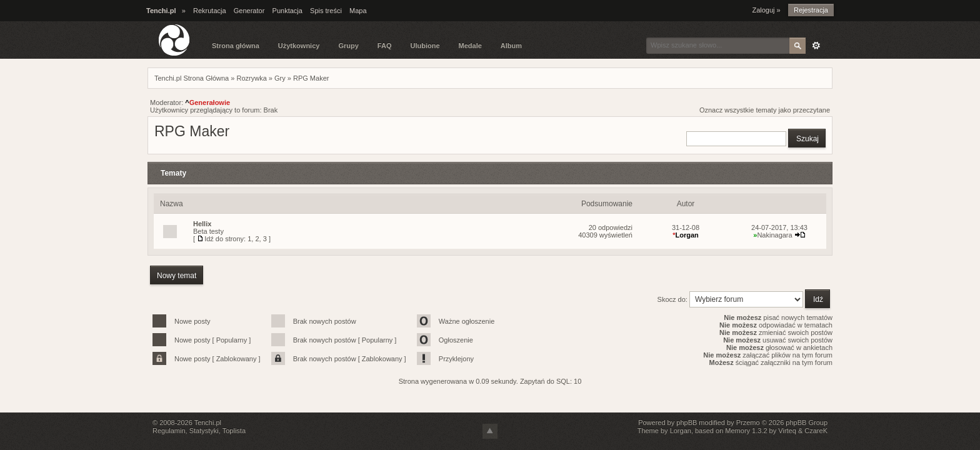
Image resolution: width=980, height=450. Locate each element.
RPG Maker (311, 78)
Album (511, 46)
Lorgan (686, 235)
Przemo (748, 422)
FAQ (385, 46)
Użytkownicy (299, 46)
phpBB (687, 422)
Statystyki (204, 431)
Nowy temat (177, 276)
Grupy (348, 46)
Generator (249, 11)
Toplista (234, 431)
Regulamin (169, 431)
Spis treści (326, 11)
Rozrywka (251, 78)
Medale (470, 46)
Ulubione (425, 46)
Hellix (202, 224)
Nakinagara (772, 235)
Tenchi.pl (208, 422)
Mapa (358, 11)
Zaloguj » (766, 10)
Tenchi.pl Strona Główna (192, 78)
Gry (280, 78)
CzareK (816, 431)
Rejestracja (811, 10)
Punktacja (287, 11)
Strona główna (236, 46)
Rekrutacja (210, 11)
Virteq (787, 431)
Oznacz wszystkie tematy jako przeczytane (765, 110)
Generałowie (207, 102)
